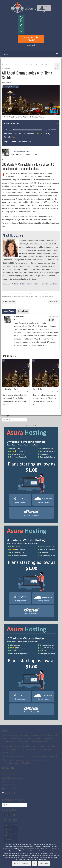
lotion (19, 296)
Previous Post (10, 302)
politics (37, 296)
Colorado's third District (41, 293)
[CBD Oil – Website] (11, 284)
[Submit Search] (4, 420)
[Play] (6, 130)
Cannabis (12, 293)
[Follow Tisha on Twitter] (29, 284)
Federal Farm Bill (51, 293)
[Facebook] (4, 815)
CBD (16, 293)
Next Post (53, 302)
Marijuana (23, 296)
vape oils (51, 296)
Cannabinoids (6, 293)
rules (40, 296)
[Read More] (27, 763)
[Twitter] (7, 815)
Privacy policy (44, 864)
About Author (9, 311)
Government (5, 296)
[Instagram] (11, 815)
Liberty (15, 296)
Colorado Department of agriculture (26, 293)
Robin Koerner (9, 83)
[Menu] (31, 54)
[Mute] (49, 130)
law (12, 296)
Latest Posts (23, 311)
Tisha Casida (45, 296)
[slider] (28, 130)
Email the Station (11, 793)
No (34, 864)
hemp (10, 296)
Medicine (28, 296)
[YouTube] (14, 815)
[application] (31, 130)
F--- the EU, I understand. (21, 864)
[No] (59, 855)
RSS (13, 137)
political (33, 296)
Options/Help (31, 45)
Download (39, 134)
